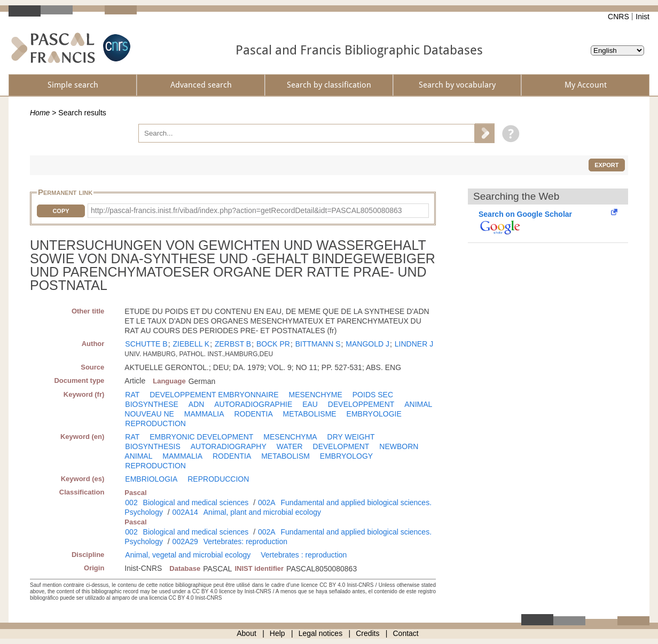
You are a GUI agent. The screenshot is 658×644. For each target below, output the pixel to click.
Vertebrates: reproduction (245, 541)
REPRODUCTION (155, 423)
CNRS (618, 17)
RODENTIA (253, 414)
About (246, 633)
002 (131, 502)
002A (267, 502)
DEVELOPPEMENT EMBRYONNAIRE (214, 395)
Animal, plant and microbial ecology (262, 512)
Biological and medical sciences (196, 502)
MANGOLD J (367, 344)
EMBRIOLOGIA (151, 479)
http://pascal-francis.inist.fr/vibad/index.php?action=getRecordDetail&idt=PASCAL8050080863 (246, 210)
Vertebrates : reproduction (304, 555)
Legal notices (321, 633)
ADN (197, 404)
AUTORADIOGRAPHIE (253, 404)
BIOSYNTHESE (152, 404)
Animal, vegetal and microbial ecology (188, 555)
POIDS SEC (373, 395)
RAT (132, 395)
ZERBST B (233, 344)
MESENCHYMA (290, 437)
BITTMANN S (318, 344)
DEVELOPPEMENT (361, 404)
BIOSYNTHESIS (152, 446)
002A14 (185, 512)
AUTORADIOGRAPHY (229, 446)
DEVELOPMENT (341, 446)
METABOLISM (285, 456)
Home (40, 113)
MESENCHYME (316, 395)
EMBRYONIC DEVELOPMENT (201, 437)
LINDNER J (414, 344)
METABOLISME (310, 414)
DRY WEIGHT (351, 437)
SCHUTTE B (146, 344)
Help (277, 633)
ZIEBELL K (191, 344)
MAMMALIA (204, 414)
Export (606, 165)
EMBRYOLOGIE (374, 414)
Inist (643, 17)
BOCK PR (273, 344)
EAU (310, 404)
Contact (406, 633)
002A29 (185, 541)
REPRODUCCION (218, 479)
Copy (61, 211)
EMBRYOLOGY (346, 456)
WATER (290, 446)
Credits (367, 633)
